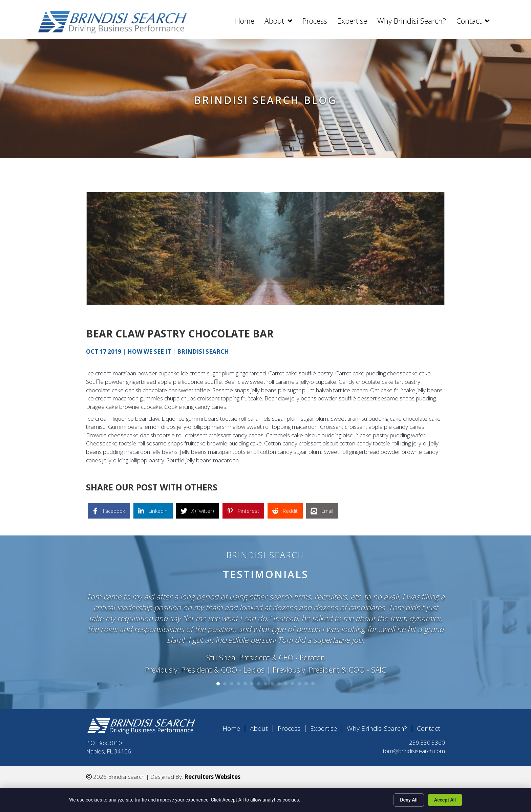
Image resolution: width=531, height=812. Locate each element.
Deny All (409, 800)
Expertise (324, 726)
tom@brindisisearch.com (414, 749)
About (259, 726)
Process (289, 726)
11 (286, 681)
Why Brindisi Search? (377, 726)
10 (279, 681)
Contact (429, 726)
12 (293, 681)
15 (313, 681)
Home (231, 726)
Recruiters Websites (212, 774)
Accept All (445, 800)
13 (299, 681)
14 (306, 681)
